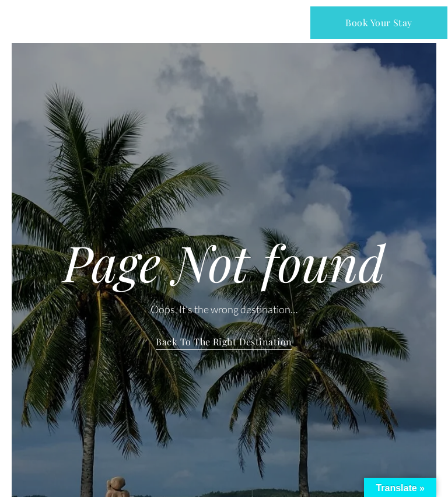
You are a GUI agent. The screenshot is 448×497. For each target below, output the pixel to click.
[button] (225, 22)
